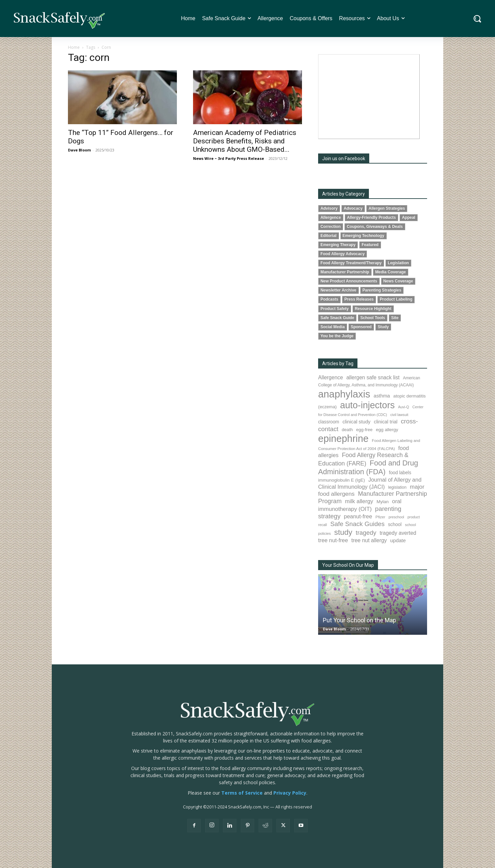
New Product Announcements (349, 281)
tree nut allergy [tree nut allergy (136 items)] (369, 540)
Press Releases (359, 299)
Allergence (331, 217)
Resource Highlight (373, 309)
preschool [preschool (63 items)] (396, 517)
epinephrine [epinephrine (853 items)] (343, 439)
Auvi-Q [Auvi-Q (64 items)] (404, 407)
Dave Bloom (79, 150)
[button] (477, 19)
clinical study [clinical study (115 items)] (357, 422)
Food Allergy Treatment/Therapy (351, 263)
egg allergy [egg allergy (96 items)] (387, 430)
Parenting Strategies (382, 290)
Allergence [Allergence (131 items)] (331, 377)
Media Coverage (391, 272)
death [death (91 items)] (347, 430)
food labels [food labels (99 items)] (400, 473)
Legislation (398, 263)
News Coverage (398, 281)
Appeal (409, 217)
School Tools (373, 318)
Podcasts (329, 299)
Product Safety (335, 309)
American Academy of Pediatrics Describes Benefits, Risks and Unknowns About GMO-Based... (245, 141)
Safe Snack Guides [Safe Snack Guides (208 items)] (357, 524)
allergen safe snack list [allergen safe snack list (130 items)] (373, 377)
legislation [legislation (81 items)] (397, 487)
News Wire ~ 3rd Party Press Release (229, 158)
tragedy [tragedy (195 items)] (366, 533)
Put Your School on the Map (359, 620)
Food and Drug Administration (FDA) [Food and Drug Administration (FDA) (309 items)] (368, 467)
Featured (370, 245)
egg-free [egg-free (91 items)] (364, 430)
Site (395, 318)
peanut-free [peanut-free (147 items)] (358, 516)
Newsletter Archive (338, 290)
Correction (331, 227)
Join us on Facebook (344, 159)
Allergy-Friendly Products (371, 217)
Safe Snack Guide (337, 318)
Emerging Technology (364, 236)
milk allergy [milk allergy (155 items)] (359, 501)
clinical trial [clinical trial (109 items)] (386, 422)
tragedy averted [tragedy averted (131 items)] (398, 533)
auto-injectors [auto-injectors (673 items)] (367, 405)
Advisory (329, 208)
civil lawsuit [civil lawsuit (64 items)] (399, 415)
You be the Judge (337, 336)
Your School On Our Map (348, 565)
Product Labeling (396, 299)
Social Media (333, 327)
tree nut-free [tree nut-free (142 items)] (333, 540)
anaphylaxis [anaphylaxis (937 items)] (344, 394)
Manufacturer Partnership (345, 272)
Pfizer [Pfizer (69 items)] (380, 517)
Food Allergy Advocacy (342, 254)
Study (383, 327)
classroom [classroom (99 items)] (329, 422)
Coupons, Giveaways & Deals (375, 227)
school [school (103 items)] (395, 524)
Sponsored (361, 327)
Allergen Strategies (387, 208)
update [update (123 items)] (398, 540)
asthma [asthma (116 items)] (382, 396)
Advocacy (353, 208)
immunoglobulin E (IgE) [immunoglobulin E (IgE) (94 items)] (341, 480)
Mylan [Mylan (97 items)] (383, 502)
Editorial (329, 236)
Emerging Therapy (338, 245)
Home (74, 47)
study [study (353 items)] (343, 532)
